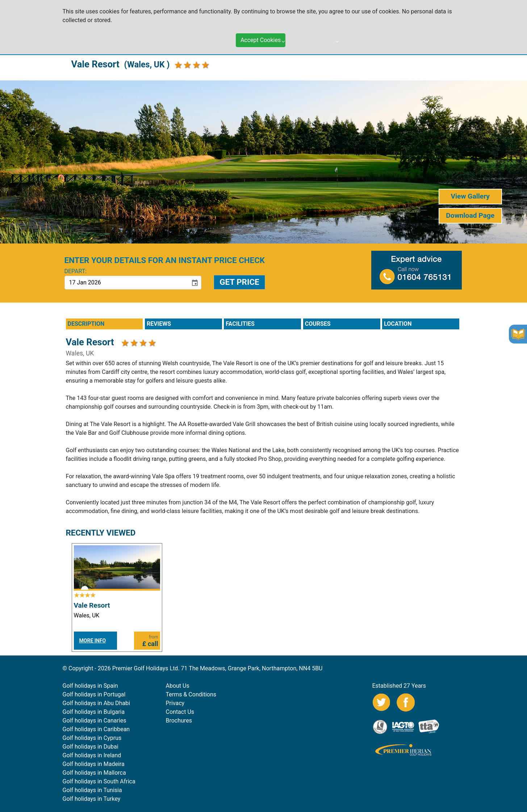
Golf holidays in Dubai (91, 747)
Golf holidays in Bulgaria (94, 712)
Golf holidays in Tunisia (92, 790)
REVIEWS (159, 324)
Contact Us (180, 712)
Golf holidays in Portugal (94, 694)
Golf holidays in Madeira (94, 764)
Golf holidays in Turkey (92, 799)
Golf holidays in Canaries (95, 721)
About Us (178, 686)
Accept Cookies (261, 32)
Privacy (175, 703)
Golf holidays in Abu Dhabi (96, 703)
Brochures (179, 721)
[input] (126, 283)
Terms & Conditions (191, 694)
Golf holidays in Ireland (92, 755)
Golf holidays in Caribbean (96, 729)
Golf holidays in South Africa (99, 781)
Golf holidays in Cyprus (92, 738)
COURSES (318, 324)
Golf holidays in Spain (90, 686)
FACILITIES (240, 324)
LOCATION (398, 324)
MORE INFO (93, 641)
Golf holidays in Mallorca (94, 773)
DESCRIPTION (86, 324)
